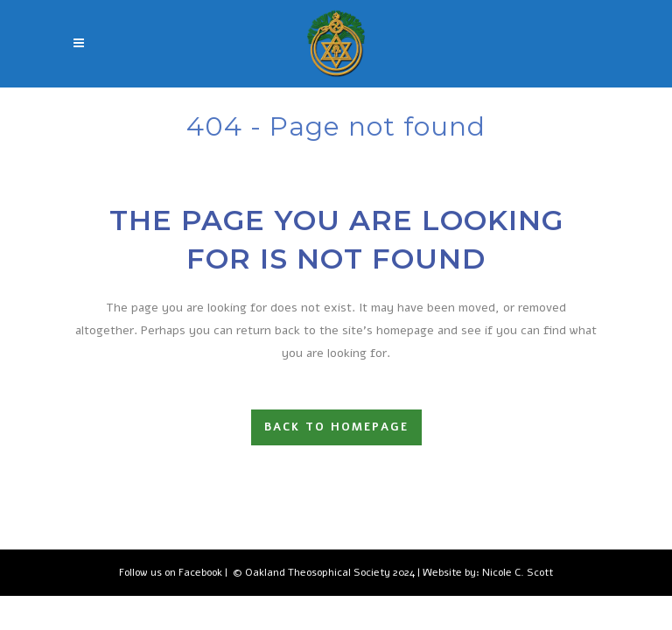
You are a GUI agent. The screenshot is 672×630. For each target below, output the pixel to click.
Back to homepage (336, 427)
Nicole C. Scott (518, 572)
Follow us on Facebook (171, 572)
